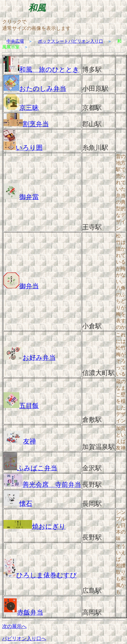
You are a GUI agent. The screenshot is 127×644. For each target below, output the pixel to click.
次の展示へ (14, 626)
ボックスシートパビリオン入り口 (71, 41)
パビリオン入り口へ (24, 639)
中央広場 (15, 41)
